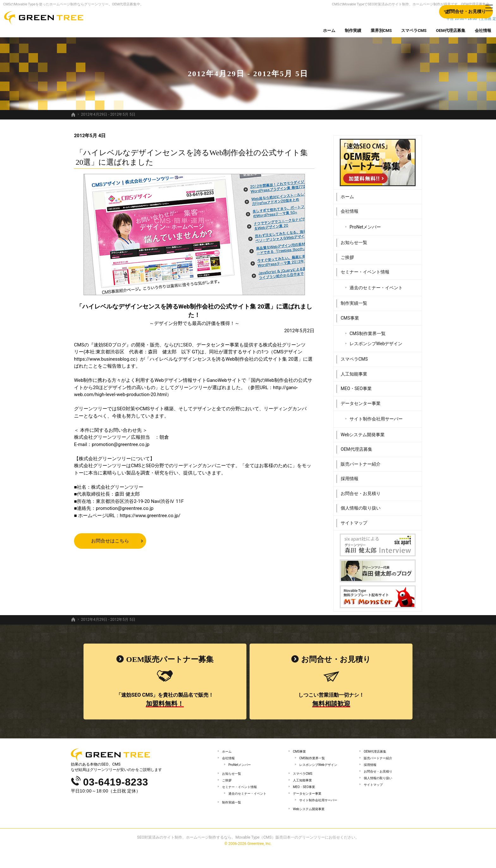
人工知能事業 (354, 371)
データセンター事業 (361, 400)
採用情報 (350, 476)
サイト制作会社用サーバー (376, 416)
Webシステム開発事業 (363, 431)
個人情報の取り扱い (361, 505)
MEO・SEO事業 (356, 386)
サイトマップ (354, 520)
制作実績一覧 (354, 300)
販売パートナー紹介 (361, 461)
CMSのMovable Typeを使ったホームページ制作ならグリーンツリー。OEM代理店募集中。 (73, 4)
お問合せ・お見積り (361, 490)
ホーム (347, 193)
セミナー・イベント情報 (365, 269)
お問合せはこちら (110, 541)
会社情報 (350, 208)
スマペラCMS (354, 356)
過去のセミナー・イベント (376, 284)
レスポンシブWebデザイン (376, 340)
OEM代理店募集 (356, 446)
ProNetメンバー (365, 224)
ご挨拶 (347, 254)
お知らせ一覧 (354, 240)
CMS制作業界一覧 (368, 331)
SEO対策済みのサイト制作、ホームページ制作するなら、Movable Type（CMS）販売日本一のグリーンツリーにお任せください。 (248, 853)
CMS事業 (350, 315)
